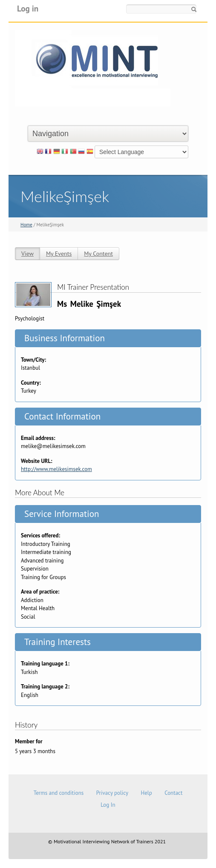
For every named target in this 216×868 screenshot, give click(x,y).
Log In (108, 805)
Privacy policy (112, 793)
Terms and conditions (59, 793)
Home (26, 225)
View (27, 254)
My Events (59, 254)
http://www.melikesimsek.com (56, 469)
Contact (173, 793)
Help (147, 793)
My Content (98, 254)
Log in (28, 8)
